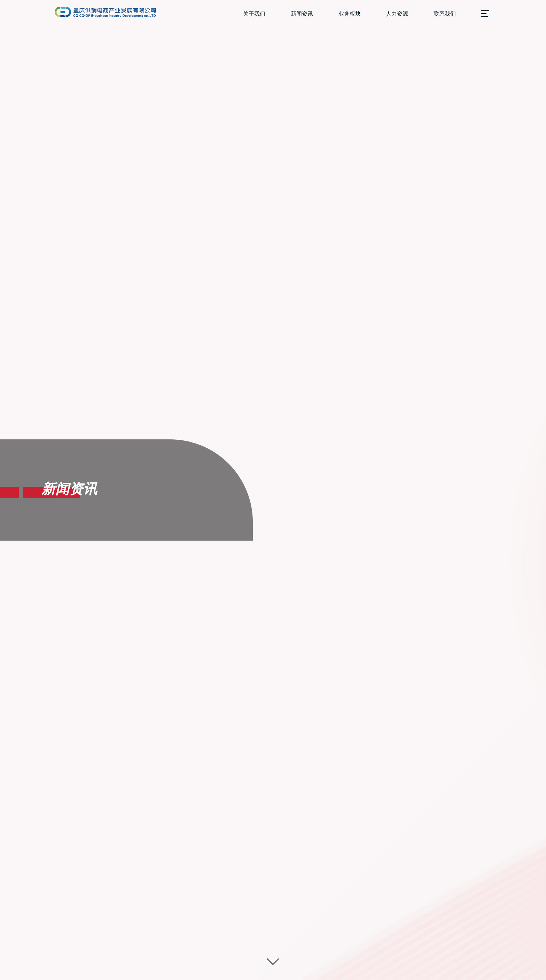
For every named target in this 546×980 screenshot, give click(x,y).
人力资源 (397, 14)
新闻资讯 (302, 14)
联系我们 (445, 14)
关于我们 (254, 14)
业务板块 (350, 14)
